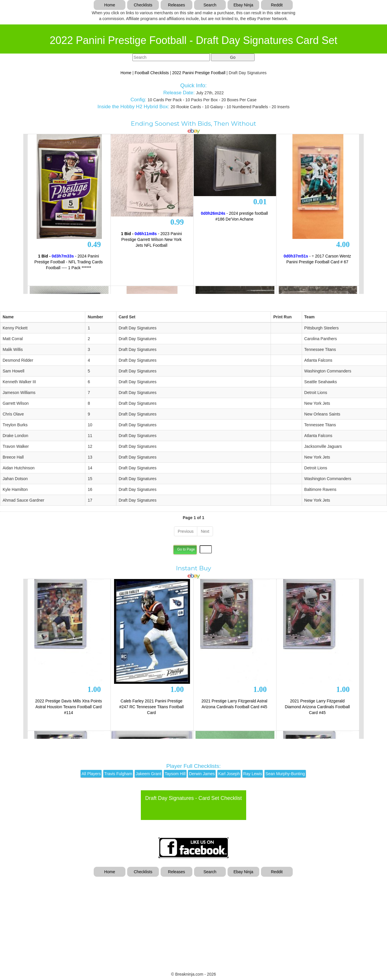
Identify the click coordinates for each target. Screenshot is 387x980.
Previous (186, 531)
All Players (91, 774)
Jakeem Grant (148, 774)
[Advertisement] (193, 920)
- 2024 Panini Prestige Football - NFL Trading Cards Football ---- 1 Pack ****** (69, 262)
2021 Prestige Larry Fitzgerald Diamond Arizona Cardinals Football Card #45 (317, 707)
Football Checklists (152, 73)
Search (210, 5)
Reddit (277, 5)
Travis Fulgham (118, 774)
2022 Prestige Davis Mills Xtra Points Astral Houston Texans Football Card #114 (69, 707)
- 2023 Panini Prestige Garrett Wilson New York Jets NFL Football (151, 239)
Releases (176, 5)
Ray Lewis (253, 774)
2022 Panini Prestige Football (199, 73)
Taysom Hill (175, 774)
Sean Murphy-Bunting (285, 774)
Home (110, 5)
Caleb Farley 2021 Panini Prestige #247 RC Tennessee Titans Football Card (152, 707)
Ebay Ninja (243, 5)
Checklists (143, 5)
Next (205, 531)
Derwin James (202, 774)
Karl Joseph (229, 774)
